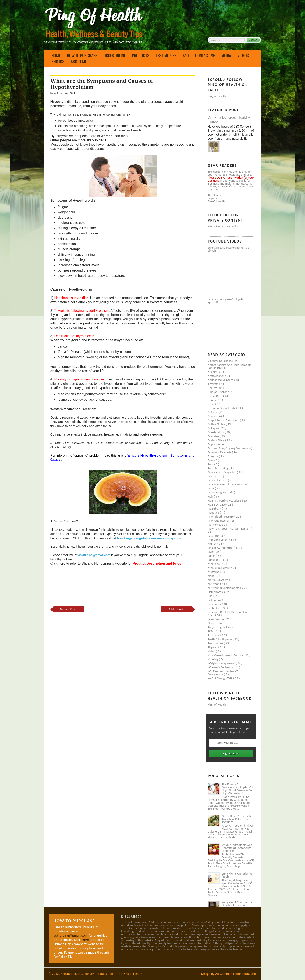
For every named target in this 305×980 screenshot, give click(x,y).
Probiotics (215, 608)
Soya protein (216, 619)
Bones (212, 400)
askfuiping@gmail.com (94, 555)
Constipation (216, 432)
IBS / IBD (214, 536)
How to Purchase (82, 55)
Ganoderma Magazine (222, 472)
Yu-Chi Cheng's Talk (220, 678)
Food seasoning (218, 468)
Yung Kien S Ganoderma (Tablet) (237, 875)
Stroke (212, 623)
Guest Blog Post (218, 492)
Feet (211, 464)
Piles (211, 596)
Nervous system (218, 580)
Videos (243, 55)
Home (56, 55)
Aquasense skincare (221, 380)
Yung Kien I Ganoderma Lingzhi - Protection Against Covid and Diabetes (237, 907)
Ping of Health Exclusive (223, 226)
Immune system (218, 540)
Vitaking (213, 659)
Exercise (213, 456)
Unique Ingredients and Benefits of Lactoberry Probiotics (237, 848)
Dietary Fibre (216, 440)
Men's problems (218, 568)
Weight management (222, 663)
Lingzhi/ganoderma (221, 548)
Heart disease (217, 504)
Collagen (214, 428)
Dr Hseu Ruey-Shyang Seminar (227, 448)
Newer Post (68, 609)
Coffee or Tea (217, 424)
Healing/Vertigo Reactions (225, 500)
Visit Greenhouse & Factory (226, 655)
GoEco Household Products (226, 484)
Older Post (176, 609)
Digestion (214, 444)
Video (212, 651)
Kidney (213, 544)
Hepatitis (214, 513)
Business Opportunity (222, 408)
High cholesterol (219, 521)
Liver (211, 552)
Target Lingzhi (217, 627)
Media (226, 55)
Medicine (214, 564)
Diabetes (214, 436)
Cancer (213, 416)
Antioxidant (216, 376)
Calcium (213, 412)
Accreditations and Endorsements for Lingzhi (230, 366)
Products (141, 55)
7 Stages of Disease (221, 361)
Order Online (115, 55)
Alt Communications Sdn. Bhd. (236, 974)
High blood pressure (221, 517)
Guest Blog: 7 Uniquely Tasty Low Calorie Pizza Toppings (236, 819)
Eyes (211, 460)
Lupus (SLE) (215, 560)
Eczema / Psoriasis (220, 452)
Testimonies (166, 55)
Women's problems (221, 667)
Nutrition (214, 584)
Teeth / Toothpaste (220, 639)
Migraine (214, 572)
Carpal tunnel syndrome (224, 420)
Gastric (213, 476)
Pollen (212, 600)
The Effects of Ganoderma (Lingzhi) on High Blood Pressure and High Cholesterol (238, 789)
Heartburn (215, 509)
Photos (58, 62)
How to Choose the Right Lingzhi (229, 529)
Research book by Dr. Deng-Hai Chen (228, 613)
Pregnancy (215, 604)
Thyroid (213, 647)
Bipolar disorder (219, 392)
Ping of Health (217, 96)
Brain (211, 404)
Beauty (213, 388)
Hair (211, 496)
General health (218, 480)
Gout (211, 488)
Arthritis (213, 384)
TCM (211, 631)
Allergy (213, 372)
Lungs (212, 556)
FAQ (186, 55)
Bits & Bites (216, 396)
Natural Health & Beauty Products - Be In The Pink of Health (101, 974)
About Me (79, 62)
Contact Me (205, 55)
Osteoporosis (217, 592)
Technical (214, 635)
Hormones (215, 525)
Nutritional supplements (224, 588)
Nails (211, 576)
